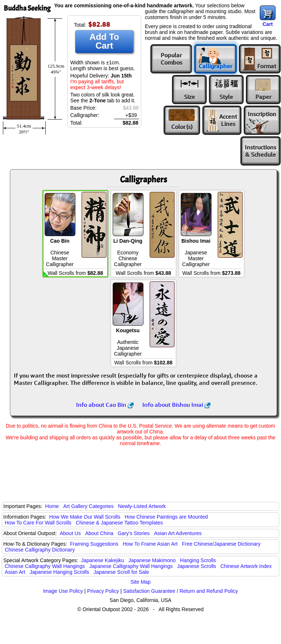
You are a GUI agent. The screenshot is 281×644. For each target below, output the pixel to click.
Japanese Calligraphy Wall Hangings (131, 566)
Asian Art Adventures (178, 533)
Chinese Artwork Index (246, 566)
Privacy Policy (103, 591)
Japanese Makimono (152, 560)
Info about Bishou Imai (176, 405)
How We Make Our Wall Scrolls (85, 517)
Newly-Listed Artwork (142, 506)
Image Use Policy (63, 591)
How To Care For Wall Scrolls (38, 523)
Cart (267, 24)
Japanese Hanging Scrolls (59, 572)
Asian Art (15, 572)
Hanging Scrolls (198, 560)
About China (99, 533)
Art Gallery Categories (89, 506)
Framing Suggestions (94, 544)
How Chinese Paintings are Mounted (166, 517)
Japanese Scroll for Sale (121, 572)
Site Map (140, 582)
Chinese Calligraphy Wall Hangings (45, 566)
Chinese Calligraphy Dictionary (40, 550)
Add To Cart (104, 41)
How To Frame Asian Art (150, 544)
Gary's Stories (134, 533)
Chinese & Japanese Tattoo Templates (119, 523)
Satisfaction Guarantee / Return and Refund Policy (181, 591)
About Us (70, 533)
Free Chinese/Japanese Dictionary (221, 544)
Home (52, 506)
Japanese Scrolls (197, 566)
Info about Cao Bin (105, 405)
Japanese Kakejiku (103, 560)
